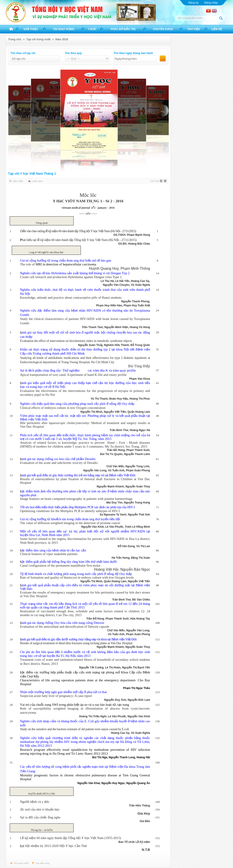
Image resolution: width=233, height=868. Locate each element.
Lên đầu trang (43, 863)
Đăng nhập (211, 3)
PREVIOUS (12, 111)
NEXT (165, 111)
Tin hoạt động (64, 29)
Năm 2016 (62, 39)
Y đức (92, 29)
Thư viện (193, 29)
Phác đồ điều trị (123, 29)
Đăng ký (193, 3)
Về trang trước (22, 863)
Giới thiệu (31, 29)
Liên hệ (217, 29)
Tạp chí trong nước (39, 39)
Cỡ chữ (155, 181)
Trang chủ (11, 29)
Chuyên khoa (163, 29)
